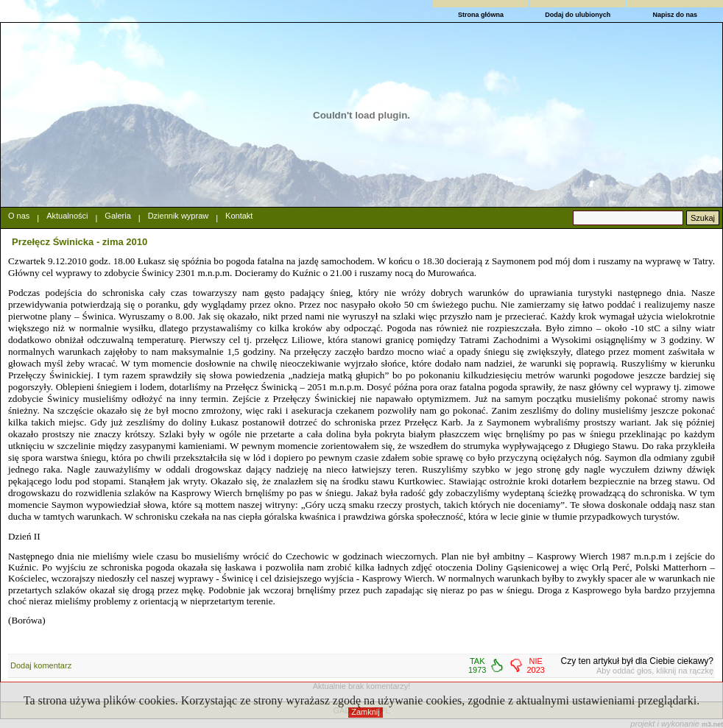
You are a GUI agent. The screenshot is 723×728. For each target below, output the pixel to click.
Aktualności (67, 216)
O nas (19, 216)
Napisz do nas (675, 15)
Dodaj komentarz (41, 665)
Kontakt (239, 216)
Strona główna (481, 15)
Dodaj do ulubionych (578, 15)
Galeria (117, 216)
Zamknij (366, 712)
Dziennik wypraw (179, 216)
